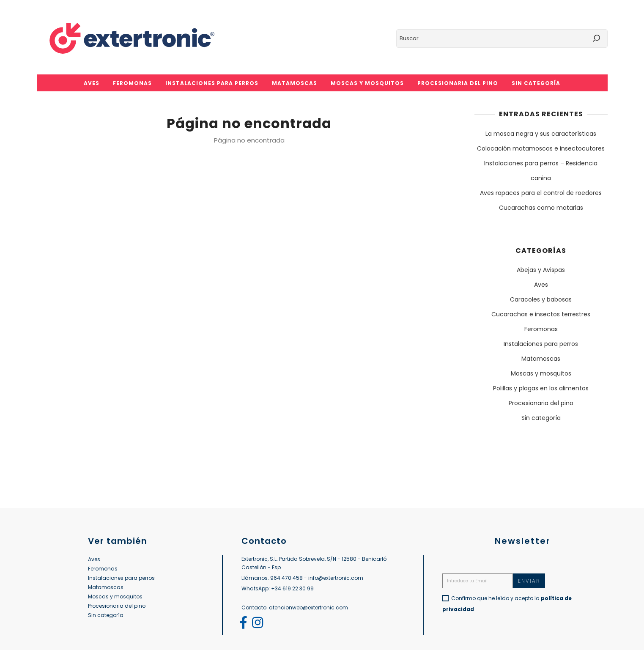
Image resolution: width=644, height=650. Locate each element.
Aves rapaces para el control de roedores (541, 193)
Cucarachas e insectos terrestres (541, 314)
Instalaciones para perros (541, 344)
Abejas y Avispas (541, 270)
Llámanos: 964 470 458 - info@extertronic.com (302, 578)
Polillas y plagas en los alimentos (541, 388)
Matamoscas (541, 359)
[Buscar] (502, 38)
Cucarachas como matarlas (541, 208)
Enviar (529, 581)
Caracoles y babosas (541, 299)
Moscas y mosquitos (541, 373)
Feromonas (541, 329)
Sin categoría (541, 418)
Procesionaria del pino (541, 403)
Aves (541, 285)
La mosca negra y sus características (541, 134)
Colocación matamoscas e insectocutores (541, 148)
